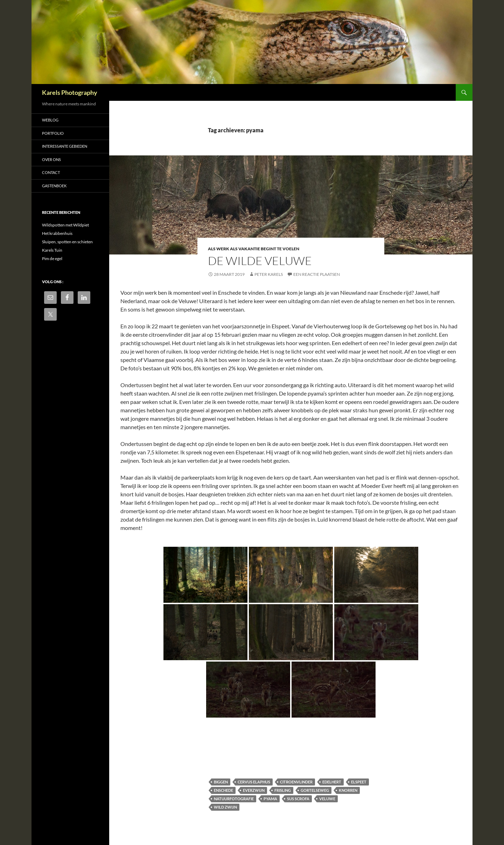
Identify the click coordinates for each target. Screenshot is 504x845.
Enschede (223, 790)
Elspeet (359, 782)
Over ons (51, 159)
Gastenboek (54, 186)
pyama (270, 799)
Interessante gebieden (65, 146)
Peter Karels (269, 274)
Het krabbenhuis (57, 233)
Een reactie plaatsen (317, 274)
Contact (51, 172)
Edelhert (332, 782)
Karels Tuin (52, 250)
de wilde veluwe (260, 261)
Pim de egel (52, 259)
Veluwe (327, 799)
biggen (221, 782)
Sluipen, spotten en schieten (67, 242)
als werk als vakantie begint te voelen (254, 249)
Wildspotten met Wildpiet (65, 225)
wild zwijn (225, 807)
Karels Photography (70, 92)
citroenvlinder (296, 782)
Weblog (50, 120)
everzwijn (254, 790)
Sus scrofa (298, 799)
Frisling (283, 790)
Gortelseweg (315, 790)
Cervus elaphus (254, 782)
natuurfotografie (234, 799)
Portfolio (53, 133)
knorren (348, 790)
